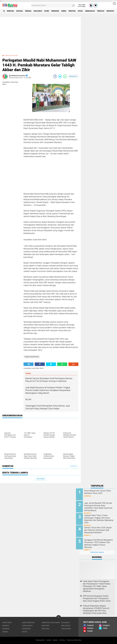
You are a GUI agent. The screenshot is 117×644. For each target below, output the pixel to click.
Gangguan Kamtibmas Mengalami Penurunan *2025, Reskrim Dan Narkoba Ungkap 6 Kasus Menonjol (100, 542)
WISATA (90, 11)
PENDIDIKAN (62, 11)
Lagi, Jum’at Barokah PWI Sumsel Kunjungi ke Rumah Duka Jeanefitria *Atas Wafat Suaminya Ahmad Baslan (100, 506)
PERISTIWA (81, 11)
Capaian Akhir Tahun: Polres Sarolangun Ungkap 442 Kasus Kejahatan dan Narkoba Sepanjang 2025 (100, 518)
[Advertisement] (40, 37)
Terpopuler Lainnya (97, 550)
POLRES (52, 11)
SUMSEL (72, 11)
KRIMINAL (31, 11)
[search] (53, 5)
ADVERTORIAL (7, 620)
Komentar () (73, 76)
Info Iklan (63, 637)
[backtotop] (59, 615)
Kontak (48, 637)
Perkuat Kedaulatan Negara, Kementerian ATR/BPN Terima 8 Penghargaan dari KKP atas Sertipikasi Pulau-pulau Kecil (96, 607)
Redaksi (55, 637)
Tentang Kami (39, 637)
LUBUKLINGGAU (101, 11)
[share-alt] (29, 364)
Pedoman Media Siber (76, 637)
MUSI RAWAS (42, 11)
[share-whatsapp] (65, 76)
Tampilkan (74, 466)
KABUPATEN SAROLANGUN (51, 620)
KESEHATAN (65, 620)
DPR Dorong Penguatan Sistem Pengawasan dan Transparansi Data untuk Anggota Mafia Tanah (97, 596)
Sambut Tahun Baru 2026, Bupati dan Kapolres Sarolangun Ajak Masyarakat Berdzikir (100, 530)
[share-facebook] (55, 76)
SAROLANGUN (66, 626)
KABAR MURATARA (12, 55)
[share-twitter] (60, 76)
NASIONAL (22, 11)
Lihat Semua (40, 479)
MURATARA (12, 11)
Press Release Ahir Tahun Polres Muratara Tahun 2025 (99, 492)
